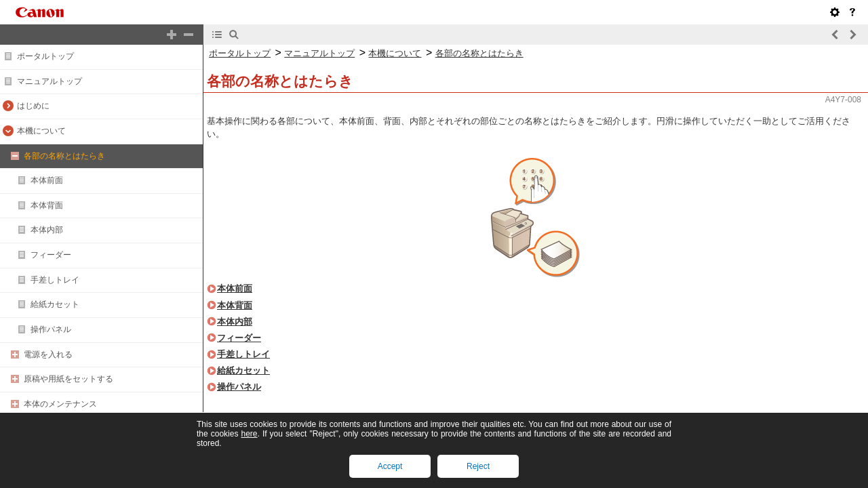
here (249, 434)
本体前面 (47, 180)
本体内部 (47, 230)
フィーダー (51, 255)
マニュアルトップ (50, 81)
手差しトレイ (55, 280)
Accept (390, 466)
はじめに (33, 106)
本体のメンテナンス (60, 404)
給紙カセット (55, 304)
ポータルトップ (45, 56)
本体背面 (47, 205)
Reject (478, 466)
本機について (41, 131)
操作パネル (51, 329)
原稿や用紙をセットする (68, 379)
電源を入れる (48, 354)
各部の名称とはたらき (64, 156)
